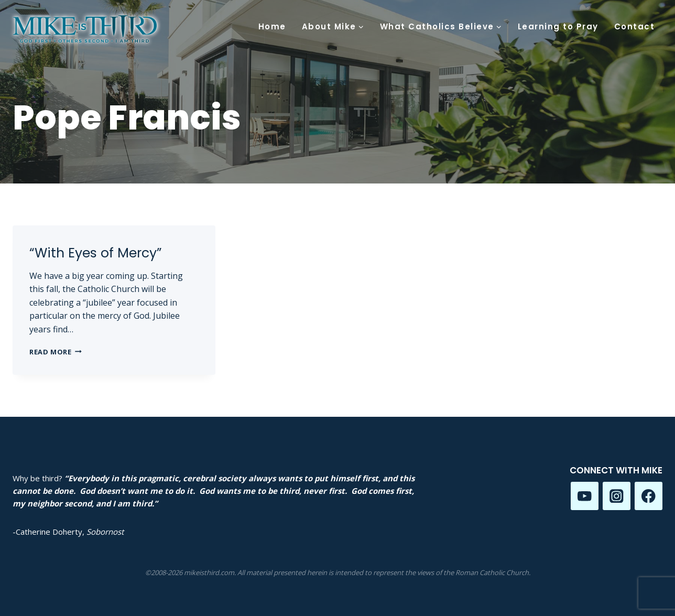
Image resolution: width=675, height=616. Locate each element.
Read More (56, 352)
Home (272, 26)
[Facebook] (649, 496)
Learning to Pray (558, 26)
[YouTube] (585, 496)
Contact (635, 26)
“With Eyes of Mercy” (96, 253)
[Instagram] (617, 496)
